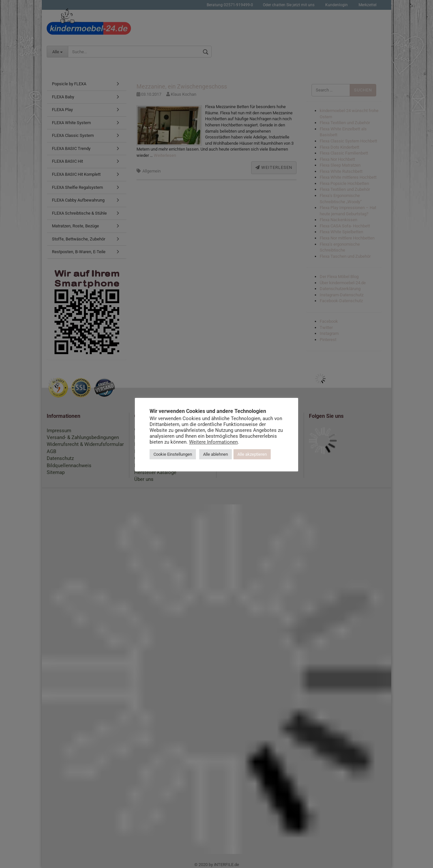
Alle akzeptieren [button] (252, 454)
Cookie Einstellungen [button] (173, 454)
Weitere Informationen (213, 442)
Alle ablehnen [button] (216, 454)
